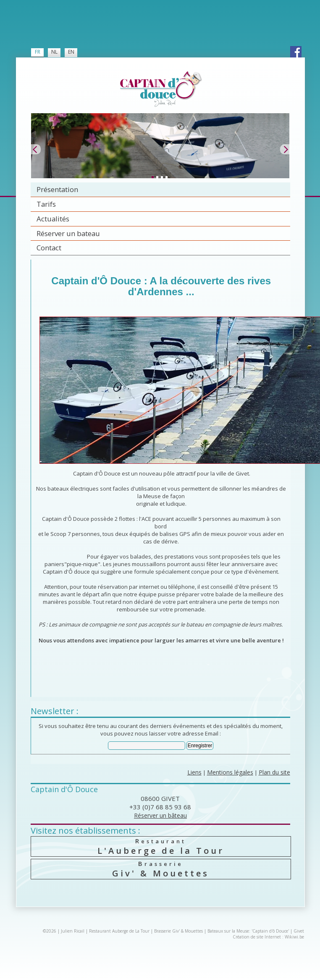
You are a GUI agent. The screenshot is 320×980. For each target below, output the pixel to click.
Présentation (57, 189)
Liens (194, 772)
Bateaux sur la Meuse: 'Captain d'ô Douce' (248, 931)
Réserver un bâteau (160, 815)
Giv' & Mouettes (161, 869)
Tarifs (46, 204)
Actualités (53, 219)
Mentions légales (230, 772)
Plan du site (274, 772)
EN (71, 52)
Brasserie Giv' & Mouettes (178, 931)
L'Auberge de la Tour (161, 846)
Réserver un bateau (68, 233)
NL (54, 52)
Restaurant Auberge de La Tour (119, 931)
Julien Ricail (73, 931)
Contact (49, 248)
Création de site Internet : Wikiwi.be (268, 937)
